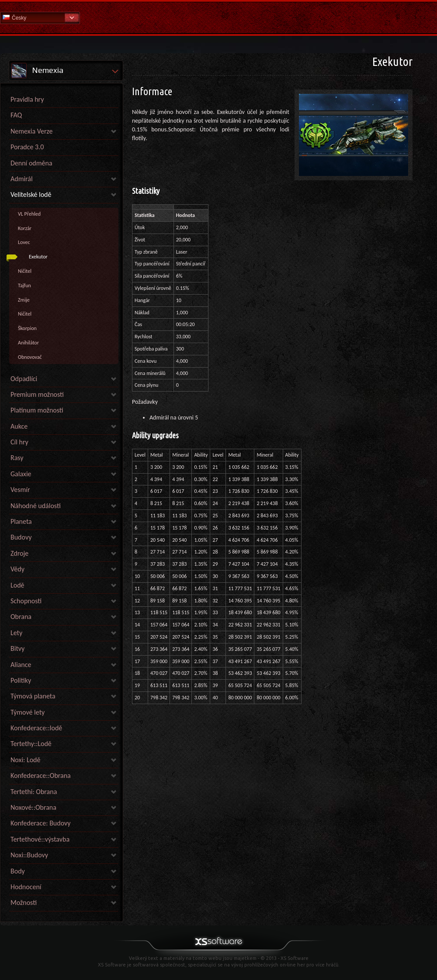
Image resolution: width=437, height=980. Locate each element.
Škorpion (27, 328)
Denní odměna (31, 163)
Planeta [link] (21, 521)
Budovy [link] (21, 537)
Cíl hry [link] (19, 442)
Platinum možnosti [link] (37, 410)
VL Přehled (29, 214)
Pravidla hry (27, 99)
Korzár (25, 228)
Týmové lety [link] (28, 712)
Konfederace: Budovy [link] (41, 823)
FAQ (16, 115)
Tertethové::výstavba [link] (40, 839)
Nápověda (218, 17)
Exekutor (38, 257)
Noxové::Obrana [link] (33, 807)
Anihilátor (28, 343)
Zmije (24, 300)
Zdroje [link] (19, 553)
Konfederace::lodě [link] (36, 728)
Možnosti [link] (24, 903)
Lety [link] (16, 633)
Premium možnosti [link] (37, 394)
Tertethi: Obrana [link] (34, 792)
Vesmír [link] (20, 490)
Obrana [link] (21, 617)
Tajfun (24, 285)
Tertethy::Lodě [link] (31, 744)
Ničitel (25, 271)
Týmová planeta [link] (33, 696)
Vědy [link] (17, 569)
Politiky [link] (21, 680)
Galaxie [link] (21, 474)
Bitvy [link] (17, 648)
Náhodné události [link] (36, 506)
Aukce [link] (19, 426)
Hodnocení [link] (26, 887)
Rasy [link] (17, 458)
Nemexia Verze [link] (31, 131)
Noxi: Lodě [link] (25, 760)
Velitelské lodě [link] (31, 194)
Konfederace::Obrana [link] (41, 775)
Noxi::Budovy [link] (29, 855)
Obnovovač (30, 357)
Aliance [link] (21, 665)
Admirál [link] (22, 179)
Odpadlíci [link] (24, 379)
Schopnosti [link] (26, 601)
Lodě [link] (17, 585)
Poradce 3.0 (27, 147)
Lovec (24, 242)
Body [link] (18, 871)
